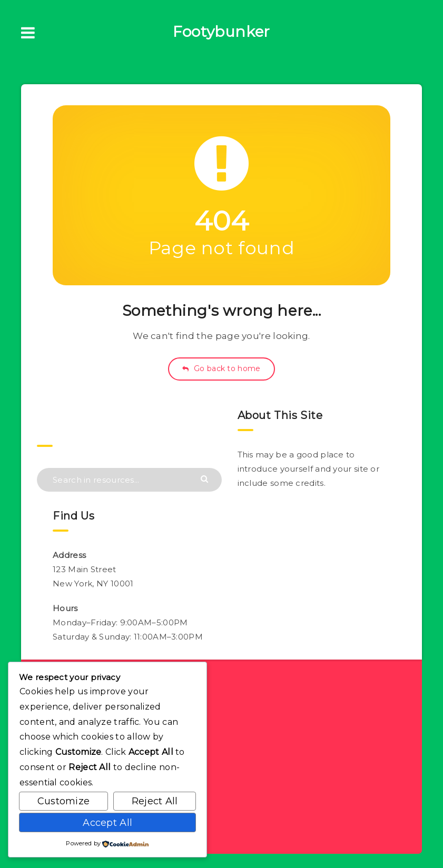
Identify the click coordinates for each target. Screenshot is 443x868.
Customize (64, 801)
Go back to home (221, 368)
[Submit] (206, 478)
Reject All (155, 801)
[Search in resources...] (129, 480)
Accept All (107, 823)
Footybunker (221, 32)
